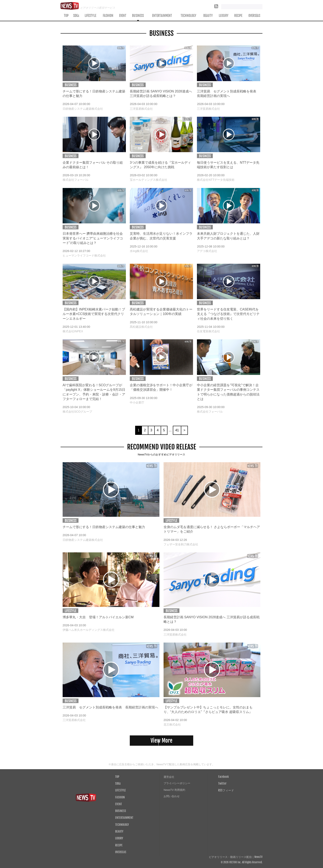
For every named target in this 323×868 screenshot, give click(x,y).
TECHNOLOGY (188, 16)
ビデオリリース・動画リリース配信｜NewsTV (236, 857)
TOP (66, 16)
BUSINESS (138, 16)
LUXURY (224, 16)
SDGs (76, 16)
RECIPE (238, 16)
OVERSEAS (254, 16)
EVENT (123, 16)
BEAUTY (208, 16)
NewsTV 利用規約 (174, 790)
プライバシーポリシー (177, 783)
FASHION (108, 16)
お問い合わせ (172, 796)
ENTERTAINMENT (162, 16)
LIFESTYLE (90, 16)
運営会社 (169, 777)
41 (177, 430)
